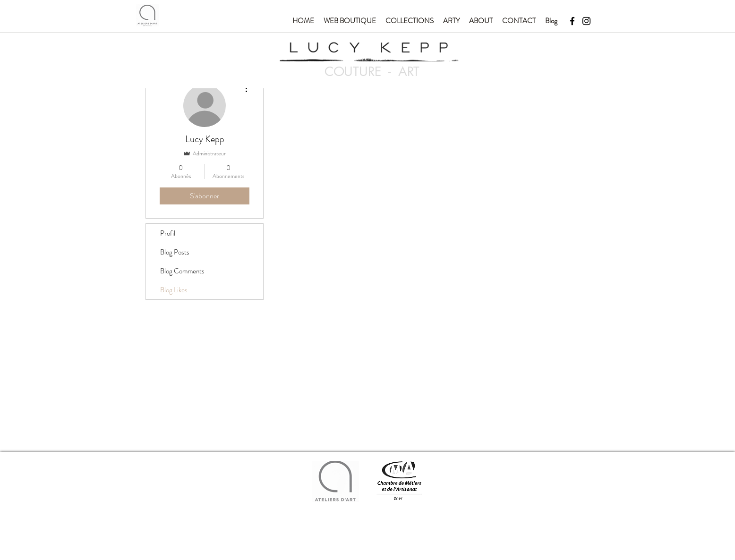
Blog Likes (174, 290)
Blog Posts (175, 252)
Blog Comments (182, 271)
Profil (168, 233)
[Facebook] (572, 21)
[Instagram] (586, 21)
